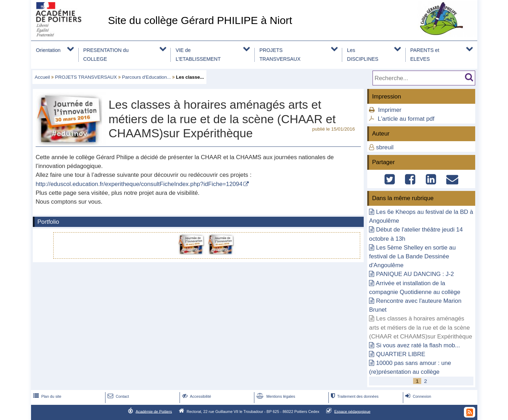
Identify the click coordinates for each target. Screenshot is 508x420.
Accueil (42, 77)
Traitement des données (354, 396)
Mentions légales (275, 396)
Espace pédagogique (353, 411)
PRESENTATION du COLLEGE (106, 55)
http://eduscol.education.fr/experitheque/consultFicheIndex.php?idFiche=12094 (139, 184)
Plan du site (47, 396)
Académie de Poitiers (154, 411)
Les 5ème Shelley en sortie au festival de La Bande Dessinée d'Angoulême (412, 256)
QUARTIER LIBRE (401, 354)
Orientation (48, 50)
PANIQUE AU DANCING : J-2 (415, 274)
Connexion (418, 396)
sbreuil (385, 147)
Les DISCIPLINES (363, 55)
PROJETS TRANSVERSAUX (280, 55)
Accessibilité (196, 396)
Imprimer (390, 110)
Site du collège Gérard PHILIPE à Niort (200, 20)
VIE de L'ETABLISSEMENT (198, 55)
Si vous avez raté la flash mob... (418, 345)
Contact (118, 396)
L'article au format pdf (406, 119)
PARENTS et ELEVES (425, 55)
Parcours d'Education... (147, 77)
